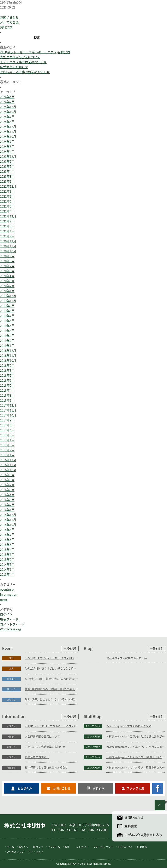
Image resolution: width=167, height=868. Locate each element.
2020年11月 (8, 246)
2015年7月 (7, 535)
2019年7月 (7, 316)
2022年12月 (8, 186)
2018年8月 (7, 371)
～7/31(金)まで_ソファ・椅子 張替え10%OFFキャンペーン (52, 658)
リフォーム (54, 847)
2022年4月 (7, 211)
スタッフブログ (93, 726)
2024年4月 (7, 152)
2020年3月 (7, 281)
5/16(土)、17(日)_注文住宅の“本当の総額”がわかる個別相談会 (52, 679)
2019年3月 (7, 336)
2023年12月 (8, 157)
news (4, 599)
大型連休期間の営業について (20, 57)
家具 (11, 658)
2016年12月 (8, 460)
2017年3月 (7, 445)
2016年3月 (7, 500)
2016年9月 (7, 475)
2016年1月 (7, 510)
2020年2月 (7, 286)
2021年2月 (7, 236)
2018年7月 (7, 376)
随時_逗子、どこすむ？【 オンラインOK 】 (51, 700)
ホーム (10, 847)
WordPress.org (10, 629)
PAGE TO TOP (166, 802)
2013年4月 (7, 575)
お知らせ (11, 726)
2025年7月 (7, 117)
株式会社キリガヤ (25, 826)
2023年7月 (7, 162)
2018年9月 (7, 366)
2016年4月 (7, 495)
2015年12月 (8, 515)
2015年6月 (7, 540)
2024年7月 (7, 142)
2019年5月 (7, 326)
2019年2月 (7, 341)
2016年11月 (8, 465)
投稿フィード (9, 619)
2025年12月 (8, 107)
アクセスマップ (15, 852)
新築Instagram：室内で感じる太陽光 (129, 726)
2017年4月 (7, 440)
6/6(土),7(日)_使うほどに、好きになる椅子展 (52, 668)
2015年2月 (7, 560)
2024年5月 (7, 147)
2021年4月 (7, 231)
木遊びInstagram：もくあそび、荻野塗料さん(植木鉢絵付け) (136, 768)
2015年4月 (7, 550)
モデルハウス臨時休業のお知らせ (23, 62)
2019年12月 (8, 296)
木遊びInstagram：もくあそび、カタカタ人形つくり (136, 747)
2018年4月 (7, 390)
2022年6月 (7, 201)
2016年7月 (7, 485)
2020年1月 (7, 291)
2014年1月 (7, 570)
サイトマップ (36, 852)
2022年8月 (7, 191)
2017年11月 (8, 410)
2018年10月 (8, 361)
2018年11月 (8, 356)
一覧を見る (70, 648)
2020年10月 (8, 251)
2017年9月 (7, 420)
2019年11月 (8, 301)
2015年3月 (7, 555)
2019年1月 (7, 346)
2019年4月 (7, 331)
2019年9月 (7, 306)
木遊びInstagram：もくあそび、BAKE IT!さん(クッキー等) (136, 757)
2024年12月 (8, 127)
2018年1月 (7, 400)
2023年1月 (7, 181)
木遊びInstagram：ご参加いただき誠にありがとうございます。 (136, 736)
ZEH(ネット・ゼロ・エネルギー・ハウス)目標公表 (35, 52)
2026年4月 (7, 97)
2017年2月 (7, 450)
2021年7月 (7, 221)
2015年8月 (7, 530)
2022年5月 (7, 206)
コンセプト (82, 847)
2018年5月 (7, 385)
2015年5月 (7, 545)
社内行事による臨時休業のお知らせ (25, 72)
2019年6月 (7, 321)
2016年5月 (7, 490)
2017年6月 (7, 430)
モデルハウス (125, 847)
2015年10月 (8, 525)
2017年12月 (8, 405)
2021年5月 (7, 226)
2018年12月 (8, 351)
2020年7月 (7, 266)
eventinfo (7, 589)
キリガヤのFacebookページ (158, 788)
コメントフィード (12, 624)
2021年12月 (8, 216)
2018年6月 (7, 381)
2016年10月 (8, 470)
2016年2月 (7, 505)
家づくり (11, 679)
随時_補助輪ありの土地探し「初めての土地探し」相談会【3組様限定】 (52, 689)
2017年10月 (8, 415)
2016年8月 (7, 480)
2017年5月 (7, 435)
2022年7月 (7, 196)
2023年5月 (7, 167)
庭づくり (38, 847)
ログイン (6, 614)
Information (9, 594)
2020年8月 (7, 261)
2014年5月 (7, 565)
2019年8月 (7, 311)
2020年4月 (7, 276)
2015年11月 (8, 520)
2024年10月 (8, 137)
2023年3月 (7, 177)
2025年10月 (8, 112)
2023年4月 (7, 172)
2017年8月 (7, 425)
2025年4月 (7, 122)
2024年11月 (8, 132)
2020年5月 (7, 271)
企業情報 (142, 847)
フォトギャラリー (103, 847)
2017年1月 (7, 455)
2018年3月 (7, 395)
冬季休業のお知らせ (14, 67)
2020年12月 (8, 241)
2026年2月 (7, 102)
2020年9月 (7, 256)
